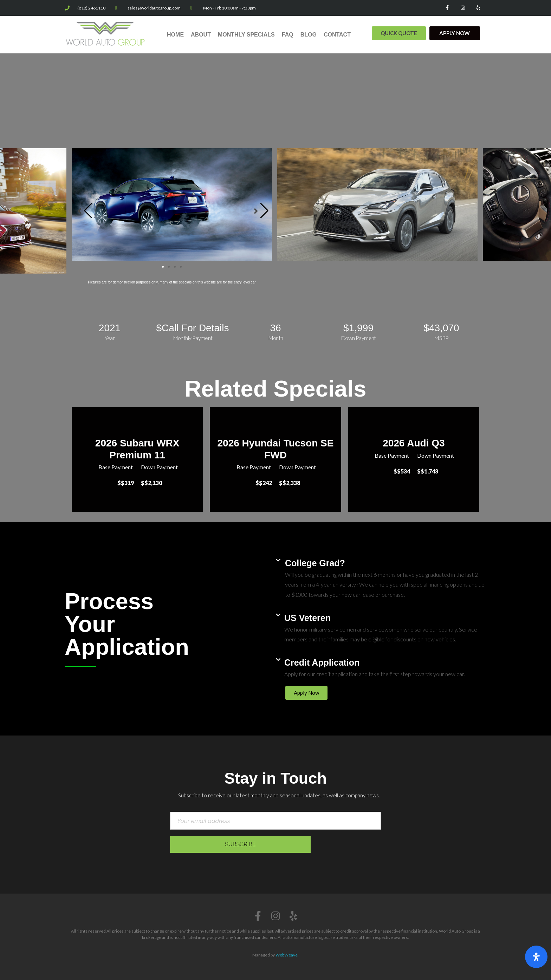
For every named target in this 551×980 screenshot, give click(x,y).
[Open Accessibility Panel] (536, 957)
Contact (337, 35)
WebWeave (287, 955)
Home (175, 35)
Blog (309, 35)
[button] (399, 33)
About (201, 35)
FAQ (288, 35)
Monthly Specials (246, 35)
